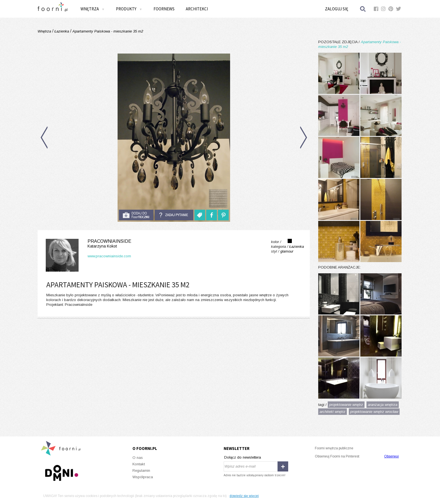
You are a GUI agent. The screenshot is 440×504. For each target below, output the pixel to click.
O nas (138, 458)
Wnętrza (93, 9)
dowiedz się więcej (244, 496)
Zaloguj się (337, 9)
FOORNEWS (164, 9)
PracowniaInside (87, 244)
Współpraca (143, 477)
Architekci (197, 9)
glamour (287, 251)
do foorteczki (136, 215)
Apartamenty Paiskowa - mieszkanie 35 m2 (107, 31)
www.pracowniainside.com (109, 256)
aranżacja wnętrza (383, 405)
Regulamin (141, 471)
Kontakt (139, 464)
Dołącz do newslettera (243, 457)
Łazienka (62, 31)
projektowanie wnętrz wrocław (374, 412)
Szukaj (363, 9)
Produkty (129, 9)
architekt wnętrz (333, 412)
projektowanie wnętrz (346, 405)
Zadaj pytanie (174, 215)
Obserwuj (391, 456)
